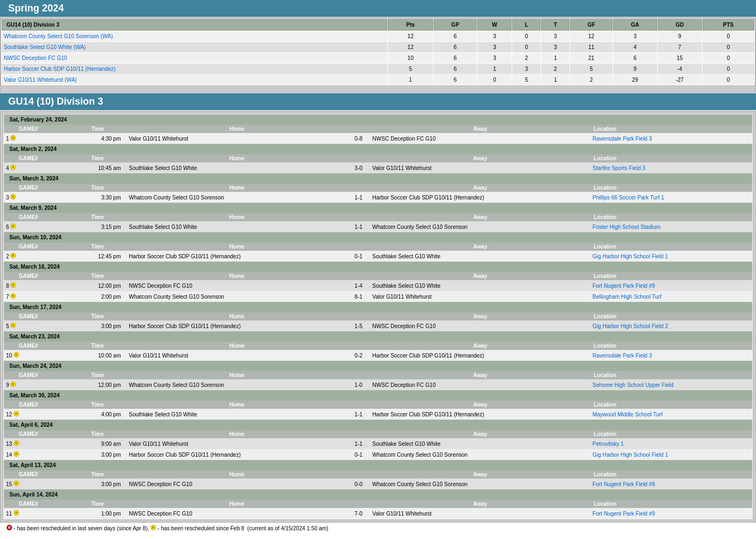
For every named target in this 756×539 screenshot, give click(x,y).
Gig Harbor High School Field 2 (630, 326)
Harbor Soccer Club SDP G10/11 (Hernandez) (61, 69)
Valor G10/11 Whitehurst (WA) (41, 80)
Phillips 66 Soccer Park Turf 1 (628, 198)
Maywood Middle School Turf (627, 414)
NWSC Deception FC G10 (36, 58)
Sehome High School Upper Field (633, 385)
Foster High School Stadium (626, 227)
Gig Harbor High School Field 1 (630, 256)
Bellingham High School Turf (627, 297)
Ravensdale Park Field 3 (622, 139)
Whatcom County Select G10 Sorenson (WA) (59, 36)
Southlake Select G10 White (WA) (46, 47)
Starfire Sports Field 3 (619, 168)
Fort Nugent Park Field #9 (624, 286)
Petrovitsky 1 (608, 444)
